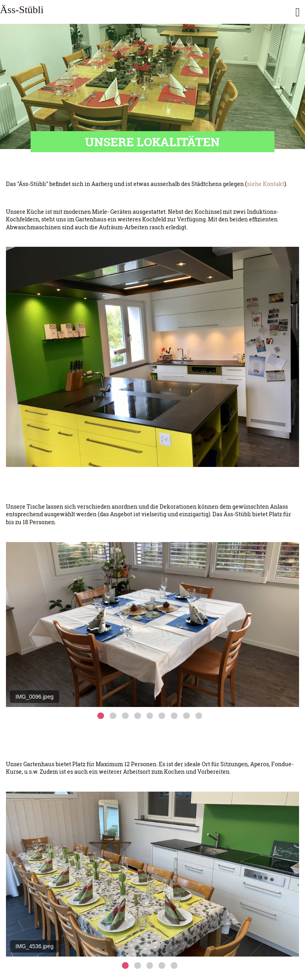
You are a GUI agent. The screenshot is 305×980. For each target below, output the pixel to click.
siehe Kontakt (266, 184)
